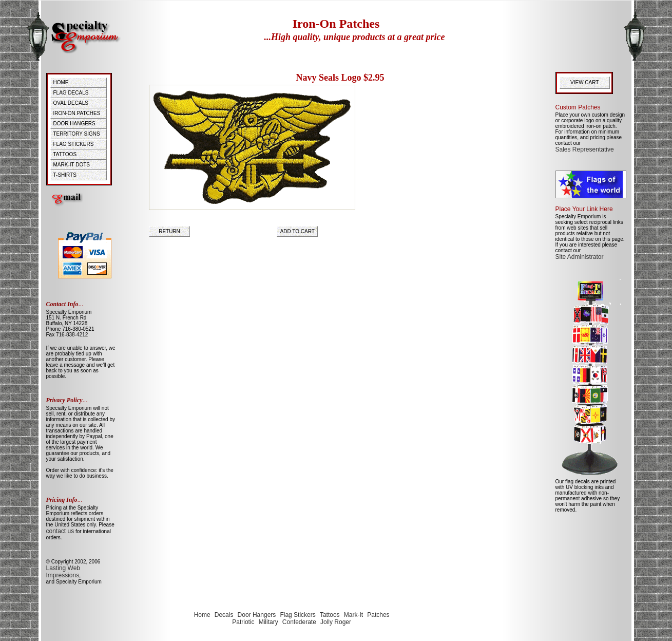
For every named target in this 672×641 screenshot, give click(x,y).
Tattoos (330, 615)
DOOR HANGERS (74, 124)
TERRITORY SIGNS (77, 134)
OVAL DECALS (71, 103)
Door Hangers (257, 615)
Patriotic (243, 622)
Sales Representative (585, 149)
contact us (60, 531)
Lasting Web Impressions (63, 572)
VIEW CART (586, 82)
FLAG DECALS (71, 93)
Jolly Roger (336, 622)
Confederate (299, 622)
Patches (378, 615)
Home (202, 615)
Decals (224, 615)
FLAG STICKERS (74, 144)
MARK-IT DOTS (72, 165)
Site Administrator (580, 257)
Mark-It (353, 615)
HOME (61, 82)
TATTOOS (65, 154)
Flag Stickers (297, 615)
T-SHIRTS (65, 175)
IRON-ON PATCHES (77, 113)
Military (268, 622)
